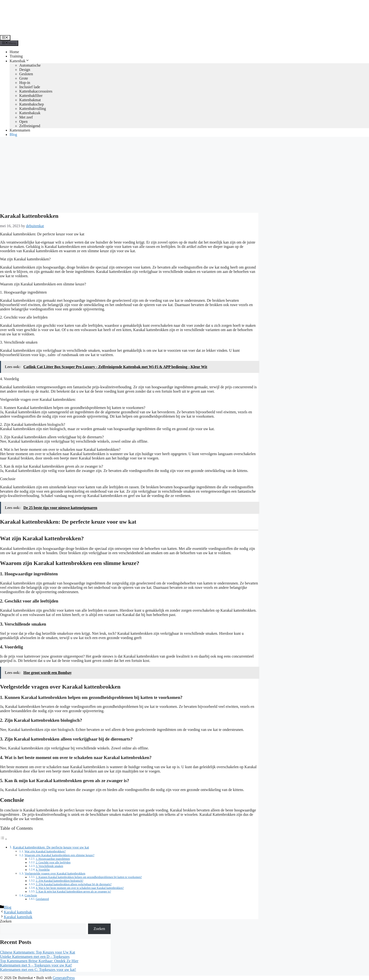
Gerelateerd (42, 899)
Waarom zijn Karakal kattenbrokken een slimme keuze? (59, 855)
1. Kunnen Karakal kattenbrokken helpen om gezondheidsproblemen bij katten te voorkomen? (89, 877)
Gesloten (26, 74)
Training (16, 56)
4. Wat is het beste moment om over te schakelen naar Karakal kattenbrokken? (80, 888)
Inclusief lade (30, 87)
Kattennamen (20, 130)
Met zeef (26, 117)
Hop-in (25, 83)
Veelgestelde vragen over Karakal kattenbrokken (55, 873)
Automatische (30, 65)
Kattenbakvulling (33, 109)
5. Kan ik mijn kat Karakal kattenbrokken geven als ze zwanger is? (73, 892)
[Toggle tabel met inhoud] (4, 839)
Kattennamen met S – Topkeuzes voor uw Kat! (36, 965)
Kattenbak (19, 61)
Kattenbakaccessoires (36, 91)
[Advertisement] (184, 174)
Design (25, 70)
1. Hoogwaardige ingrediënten (53, 859)
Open (23, 122)
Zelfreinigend (30, 126)
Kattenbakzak (30, 113)
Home (14, 52)
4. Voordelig (43, 870)
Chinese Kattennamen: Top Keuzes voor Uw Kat (38, 952)
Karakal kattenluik (18, 917)
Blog (13, 135)
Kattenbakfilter (31, 96)
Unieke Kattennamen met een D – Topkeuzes (35, 957)
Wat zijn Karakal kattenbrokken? (45, 851)
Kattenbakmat (30, 100)
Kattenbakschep (32, 104)
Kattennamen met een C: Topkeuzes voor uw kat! (38, 970)
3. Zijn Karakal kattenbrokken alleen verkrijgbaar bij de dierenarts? (74, 884)
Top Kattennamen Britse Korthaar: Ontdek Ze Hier (39, 961)
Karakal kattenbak (18, 912)
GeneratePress (64, 978)
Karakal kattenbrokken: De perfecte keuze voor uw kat (51, 847)
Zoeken (6, 921)
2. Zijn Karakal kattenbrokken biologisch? (60, 881)
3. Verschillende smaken (50, 866)
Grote (24, 78)
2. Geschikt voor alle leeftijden (53, 863)
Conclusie (31, 895)
